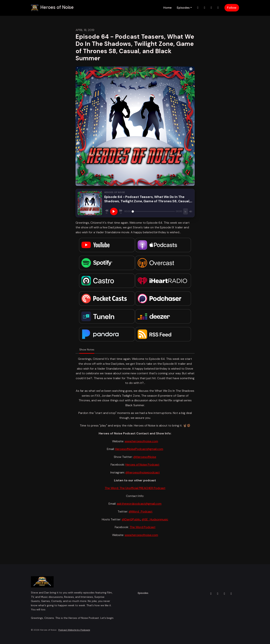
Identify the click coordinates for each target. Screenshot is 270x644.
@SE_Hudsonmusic (155, 519)
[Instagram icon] (218, 594)
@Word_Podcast (141, 512)
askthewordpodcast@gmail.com (139, 504)
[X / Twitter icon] (211, 594)
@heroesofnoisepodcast (143, 472)
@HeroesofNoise (145, 457)
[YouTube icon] (231, 594)
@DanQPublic (131, 519)
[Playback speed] (185, 211)
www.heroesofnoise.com (141, 441)
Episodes (183, 8)
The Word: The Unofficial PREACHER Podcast (135, 488)
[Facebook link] (211, 8)
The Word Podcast (142, 527)
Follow (232, 8)
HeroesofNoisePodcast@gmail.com (139, 449)
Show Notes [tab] (87, 350)
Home (167, 8)
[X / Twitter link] (198, 8)
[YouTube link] (218, 8)
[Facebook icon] (224, 594)
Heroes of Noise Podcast (142, 465)
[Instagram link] (205, 8)
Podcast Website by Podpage (74, 630)
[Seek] (153, 211)
